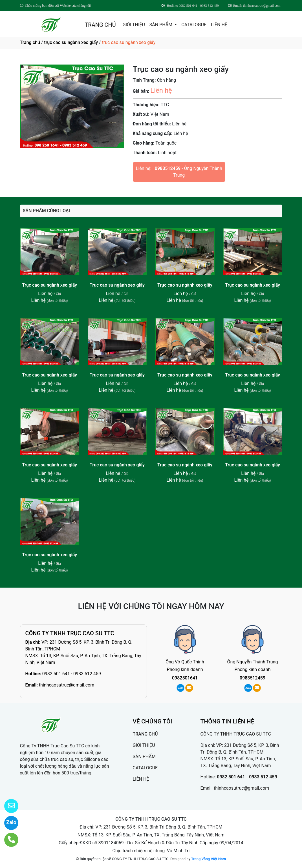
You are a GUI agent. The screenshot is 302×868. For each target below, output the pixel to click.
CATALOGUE (194, 25)
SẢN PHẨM (161, 25)
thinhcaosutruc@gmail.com (67, 685)
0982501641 (185, 678)
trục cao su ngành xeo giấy (71, 42)
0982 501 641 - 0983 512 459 (72, 674)
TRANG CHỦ (100, 25)
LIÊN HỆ (219, 25)
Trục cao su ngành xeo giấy (49, 285)
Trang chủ (30, 42)
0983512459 (168, 168)
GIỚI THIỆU (134, 25)
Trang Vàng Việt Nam (209, 859)
